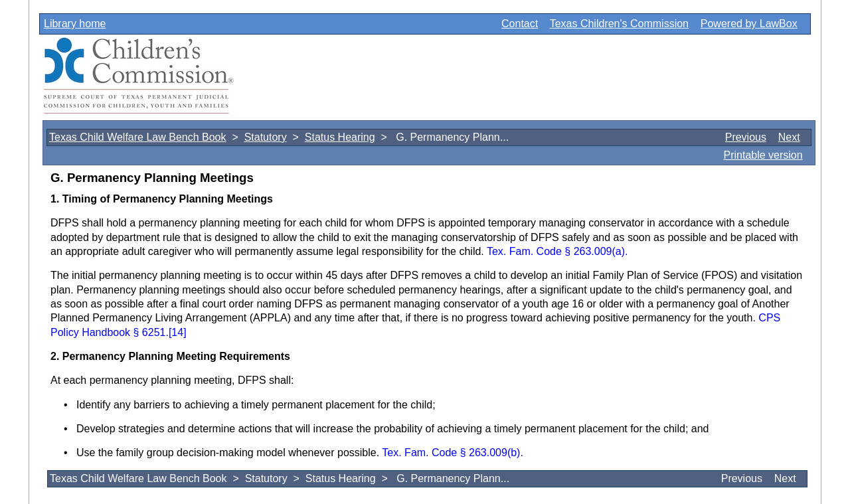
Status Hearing (340, 137)
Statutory (266, 137)
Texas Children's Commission (619, 24)
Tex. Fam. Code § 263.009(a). (557, 251)
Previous (746, 137)
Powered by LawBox (749, 24)
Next (789, 137)
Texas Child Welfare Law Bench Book (138, 137)
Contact (520, 24)
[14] (178, 332)
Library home (75, 24)
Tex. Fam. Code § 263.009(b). (453, 453)
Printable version (763, 155)
